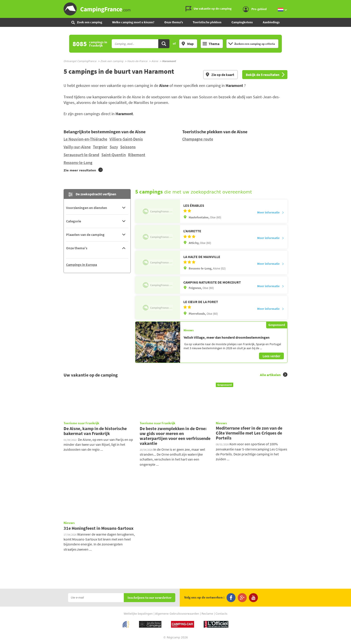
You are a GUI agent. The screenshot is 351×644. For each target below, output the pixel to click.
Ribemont (137, 155)
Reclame (207, 614)
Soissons (128, 147)
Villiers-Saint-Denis (126, 139)
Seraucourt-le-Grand (81, 155)
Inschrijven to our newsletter (150, 598)
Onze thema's (174, 22)
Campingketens (242, 22)
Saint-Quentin (114, 155)
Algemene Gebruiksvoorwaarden (177, 614)
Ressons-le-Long (78, 163)
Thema (211, 44)
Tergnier (100, 147)
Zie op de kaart (220, 75)
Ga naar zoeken (350, 4)
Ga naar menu (346, 4)
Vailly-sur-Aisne (77, 147)
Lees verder (271, 356)
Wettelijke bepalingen (138, 614)
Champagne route (198, 139)
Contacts (222, 614)
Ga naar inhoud (348, 4)
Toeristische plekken (207, 22)
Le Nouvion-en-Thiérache (85, 139)
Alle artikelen (274, 375)
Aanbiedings (271, 22)
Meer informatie (271, 212)
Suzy (114, 147)
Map (187, 44)
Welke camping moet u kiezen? (133, 22)
